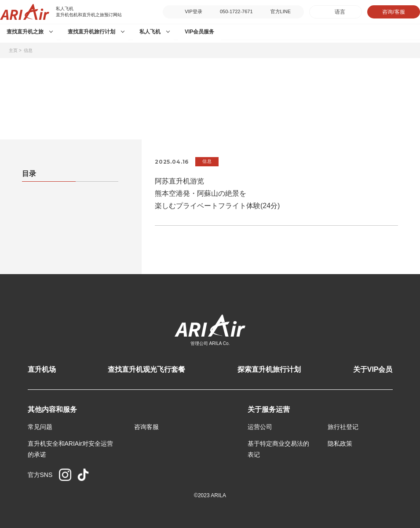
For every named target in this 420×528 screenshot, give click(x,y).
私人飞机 (150, 32)
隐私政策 (340, 444)
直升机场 (42, 369)
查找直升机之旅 (25, 32)
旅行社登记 (343, 427)
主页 (13, 50)
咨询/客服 (393, 12)
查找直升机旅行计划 (91, 32)
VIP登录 (194, 11)
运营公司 (260, 427)
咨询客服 (146, 427)
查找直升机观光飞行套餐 (146, 369)
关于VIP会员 (373, 369)
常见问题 (40, 427)
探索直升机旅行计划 (269, 369)
